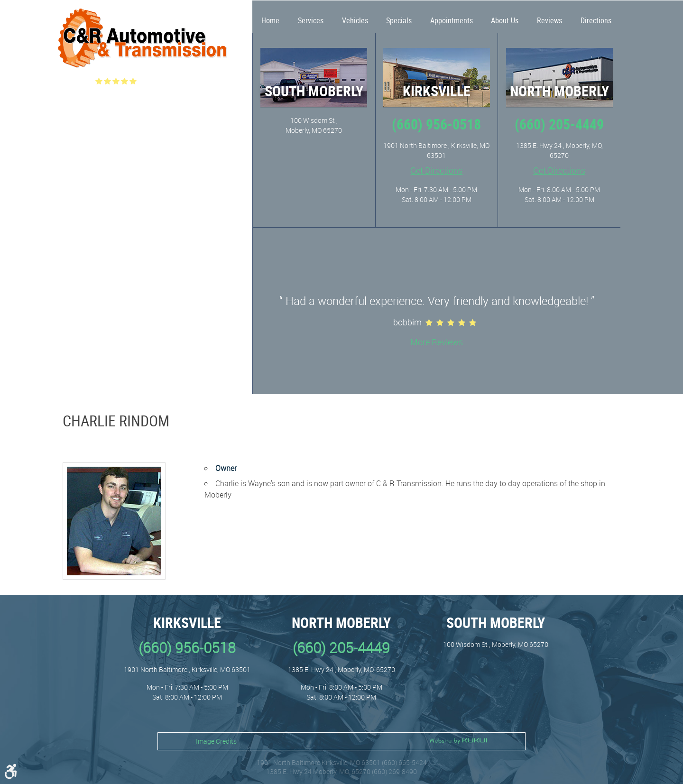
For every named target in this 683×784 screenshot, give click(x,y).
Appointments (452, 20)
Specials (399, 20)
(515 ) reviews (165, 81)
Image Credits (216, 741)
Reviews (549, 20)
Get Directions (436, 170)
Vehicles (355, 20)
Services (311, 20)
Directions (596, 20)
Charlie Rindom (116, 420)
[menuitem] (271, 17)
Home (270, 20)
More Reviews (437, 342)
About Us (505, 20)
